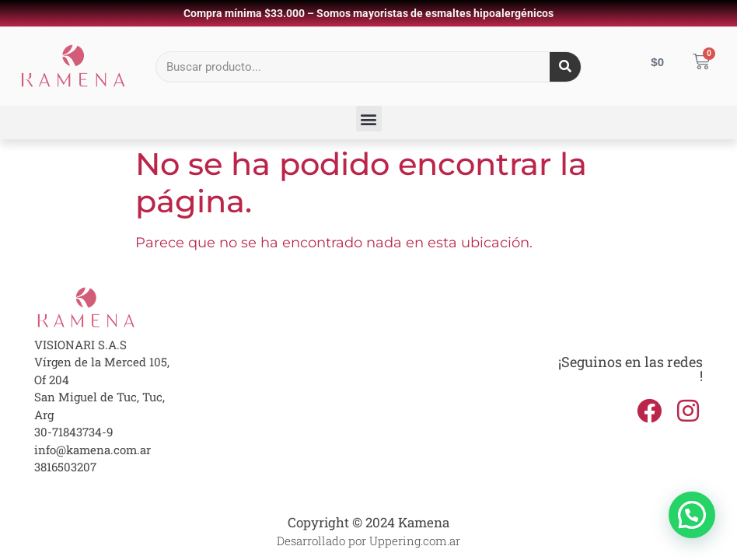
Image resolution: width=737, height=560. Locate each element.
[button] (369, 119)
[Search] (565, 67)
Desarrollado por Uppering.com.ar (368, 541)
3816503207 (65, 467)
